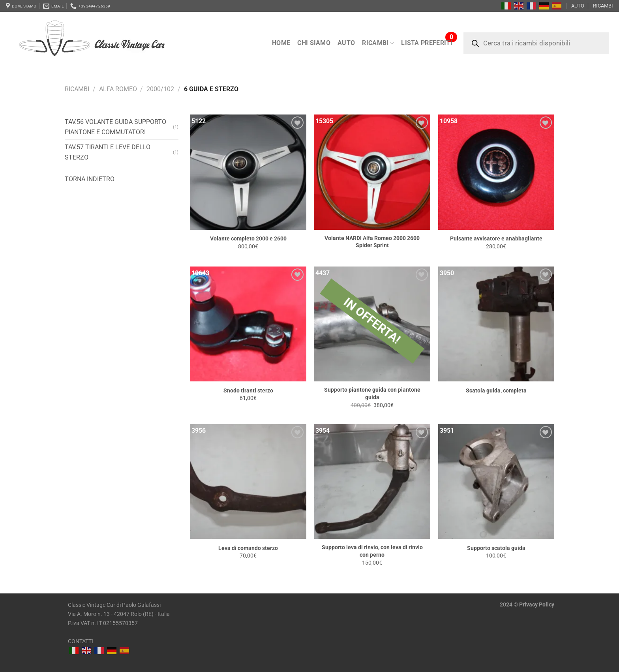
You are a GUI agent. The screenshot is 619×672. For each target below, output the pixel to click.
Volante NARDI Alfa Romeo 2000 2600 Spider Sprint (372, 242)
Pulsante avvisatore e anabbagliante (496, 239)
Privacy (528, 605)
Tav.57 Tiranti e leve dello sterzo (108, 152)
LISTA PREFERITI (427, 43)
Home (281, 43)
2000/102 (160, 89)
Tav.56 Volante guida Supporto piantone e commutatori (115, 127)
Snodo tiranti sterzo (248, 391)
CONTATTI (81, 641)
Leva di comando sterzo (248, 548)
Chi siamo (314, 43)
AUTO (578, 6)
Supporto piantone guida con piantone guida (372, 394)
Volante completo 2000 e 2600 (248, 239)
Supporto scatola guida (496, 548)
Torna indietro (90, 179)
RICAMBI (603, 6)
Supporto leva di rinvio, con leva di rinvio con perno (372, 551)
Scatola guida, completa (496, 391)
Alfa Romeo (118, 89)
